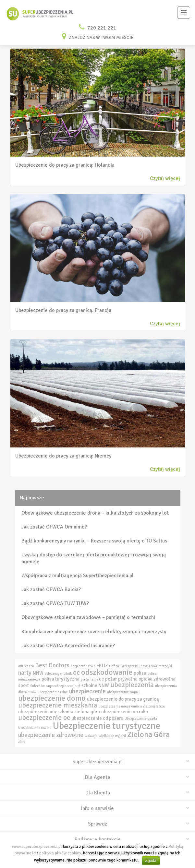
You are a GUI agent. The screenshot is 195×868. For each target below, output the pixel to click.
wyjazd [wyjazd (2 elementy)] (121, 736)
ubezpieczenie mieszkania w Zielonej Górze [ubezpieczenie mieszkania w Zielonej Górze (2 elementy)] (132, 706)
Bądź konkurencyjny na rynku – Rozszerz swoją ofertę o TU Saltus (94, 541)
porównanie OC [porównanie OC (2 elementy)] (92, 679)
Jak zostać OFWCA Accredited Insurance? (68, 646)
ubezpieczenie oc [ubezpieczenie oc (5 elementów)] (44, 718)
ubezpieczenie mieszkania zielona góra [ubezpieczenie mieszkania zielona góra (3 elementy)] (59, 712)
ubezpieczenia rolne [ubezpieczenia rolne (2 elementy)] (53, 692)
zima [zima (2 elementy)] (22, 742)
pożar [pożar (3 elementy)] (111, 679)
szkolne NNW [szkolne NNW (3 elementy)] (95, 685)
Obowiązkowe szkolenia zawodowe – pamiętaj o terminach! (88, 617)
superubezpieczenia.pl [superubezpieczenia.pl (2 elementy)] (63, 686)
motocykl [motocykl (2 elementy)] (165, 666)
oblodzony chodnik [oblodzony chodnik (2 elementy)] (58, 674)
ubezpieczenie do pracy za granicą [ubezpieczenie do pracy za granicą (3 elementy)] (123, 699)
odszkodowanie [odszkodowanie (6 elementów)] (107, 672)
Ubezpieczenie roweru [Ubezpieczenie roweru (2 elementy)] (35, 728)
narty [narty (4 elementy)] (25, 673)
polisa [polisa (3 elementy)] (140, 673)
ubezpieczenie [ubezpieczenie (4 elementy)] (87, 691)
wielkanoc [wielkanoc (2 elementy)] (106, 736)
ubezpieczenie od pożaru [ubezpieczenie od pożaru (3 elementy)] (97, 718)
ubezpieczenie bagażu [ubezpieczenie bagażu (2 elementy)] (124, 692)
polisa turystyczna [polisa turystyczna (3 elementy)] (61, 679)
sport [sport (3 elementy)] (24, 685)
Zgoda (151, 861)
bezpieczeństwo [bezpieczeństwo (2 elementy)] (83, 666)
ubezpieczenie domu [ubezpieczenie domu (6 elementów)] (52, 698)
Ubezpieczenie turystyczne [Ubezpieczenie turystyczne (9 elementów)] (107, 726)
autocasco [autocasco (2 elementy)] (26, 666)
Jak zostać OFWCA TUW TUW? (55, 603)
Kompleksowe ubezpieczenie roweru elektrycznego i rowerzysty (94, 632)
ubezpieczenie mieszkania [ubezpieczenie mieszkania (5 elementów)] (58, 705)
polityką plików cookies (60, 853)
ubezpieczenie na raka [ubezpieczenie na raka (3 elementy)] (125, 712)
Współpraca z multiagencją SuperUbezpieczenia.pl (78, 576)
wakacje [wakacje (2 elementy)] (91, 736)
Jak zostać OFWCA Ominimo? (54, 527)
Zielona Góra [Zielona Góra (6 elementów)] (148, 734)
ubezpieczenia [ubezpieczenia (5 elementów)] (132, 685)
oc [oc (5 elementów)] (76, 672)
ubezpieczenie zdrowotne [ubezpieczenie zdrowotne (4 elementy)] (51, 735)
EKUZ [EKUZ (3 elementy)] (102, 666)
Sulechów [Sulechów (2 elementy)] (37, 686)
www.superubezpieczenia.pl (37, 847)
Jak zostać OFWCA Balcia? (51, 589)
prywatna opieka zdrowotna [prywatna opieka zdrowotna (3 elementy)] (147, 679)
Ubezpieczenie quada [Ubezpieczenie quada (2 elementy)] (141, 719)
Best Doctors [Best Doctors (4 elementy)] (52, 665)
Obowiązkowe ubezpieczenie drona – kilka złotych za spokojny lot (95, 513)
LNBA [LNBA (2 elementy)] (153, 666)
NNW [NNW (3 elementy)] (38, 673)
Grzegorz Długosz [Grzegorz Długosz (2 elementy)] (134, 666)
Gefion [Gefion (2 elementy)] (114, 666)
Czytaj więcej (165, 178)
